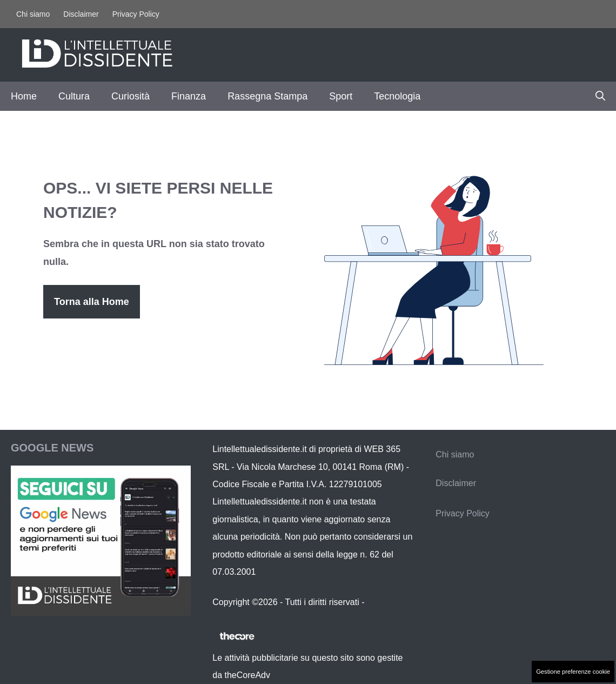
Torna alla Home (92, 302)
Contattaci (386, 602)
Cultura (74, 96)
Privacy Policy (136, 14)
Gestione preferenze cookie (573, 672)
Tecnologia (397, 96)
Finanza (189, 96)
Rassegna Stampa (267, 96)
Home (24, 96)
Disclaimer (81, 14)
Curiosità (130, 96)
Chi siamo (33, 14)
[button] (600, 96)
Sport (341, 96)
